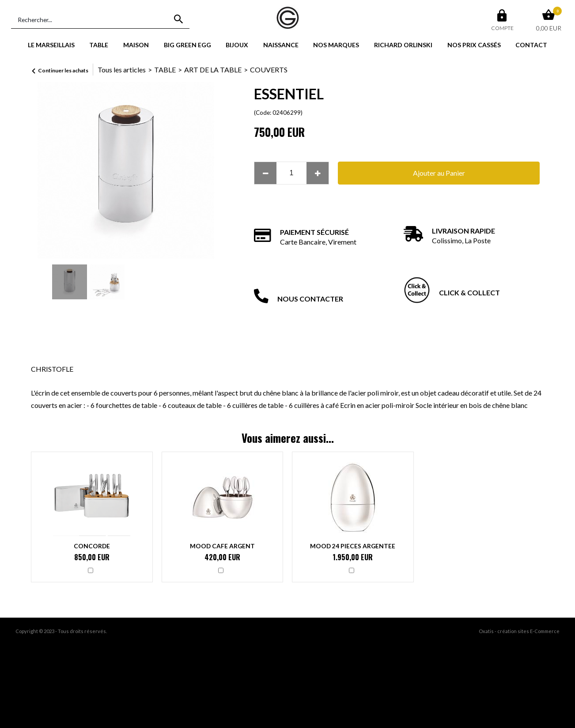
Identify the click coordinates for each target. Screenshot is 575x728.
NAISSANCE (281, 45)
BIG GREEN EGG (187, 45)
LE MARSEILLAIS (51, 45)
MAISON (136, 45)
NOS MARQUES (336, 45)
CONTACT (531, 45)
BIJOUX (237, 45)
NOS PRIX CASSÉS (474, 45)
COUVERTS (269, 70)
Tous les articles (122, 70)
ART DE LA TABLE (213, 70)
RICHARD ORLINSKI (403, 45)
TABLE (99, 45)
